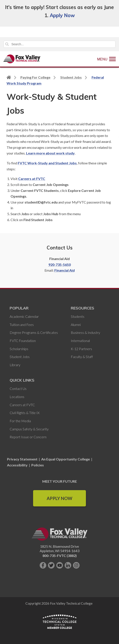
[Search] (59, 44)
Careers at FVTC (32, 179)
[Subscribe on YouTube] (60, 565)
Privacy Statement (23, 459)
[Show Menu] (106, 59)
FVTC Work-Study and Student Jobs (47, 163)
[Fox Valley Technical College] (22, 59)
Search (7, 44)
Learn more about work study (50, 153)
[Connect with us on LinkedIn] (68, 565)
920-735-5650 (60, 265)
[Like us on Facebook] (43, 565)
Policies (38, 465)
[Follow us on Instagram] (76, 565)
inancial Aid (66, 270)
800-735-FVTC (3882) (60, 556)
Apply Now (62, 15)
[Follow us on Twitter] (51, 565)
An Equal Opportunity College (66, 459)
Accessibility (17, 465)
